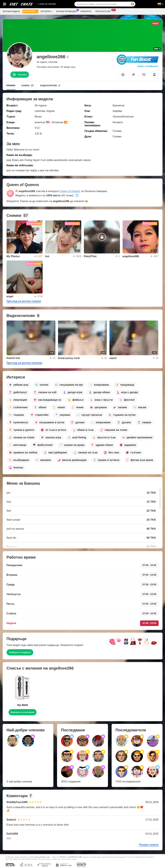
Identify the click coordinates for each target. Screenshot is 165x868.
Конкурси (86, 11)
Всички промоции (67, 11)
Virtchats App (104, 11)
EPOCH (63, 857)
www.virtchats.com (42, 857)
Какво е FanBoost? (148, 66)
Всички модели (11, 11)
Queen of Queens (70, 191)
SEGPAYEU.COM (75, 857)
